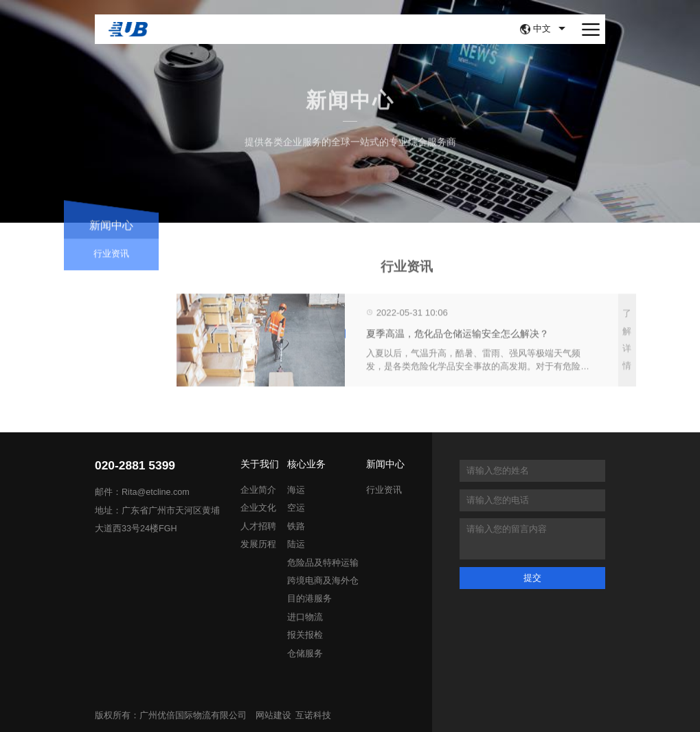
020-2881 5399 (135, 466)
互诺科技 (313, 716)
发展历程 (258, 544)
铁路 (296, 526)
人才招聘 (258, 526)
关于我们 (260, 465)
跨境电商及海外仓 (323, 581)
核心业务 (306, 465)
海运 (296, 490)
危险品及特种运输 (323, 563)
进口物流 (305, 617)
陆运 (296, 544)
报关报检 (305, 635)
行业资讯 (111, 259)
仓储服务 (305, 654)
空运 (296, 508)
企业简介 (258, 490)
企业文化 (258, 508)
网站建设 (273, 716)
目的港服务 (309, 599)
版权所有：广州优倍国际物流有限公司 (171, 716)
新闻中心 (385, 465)
